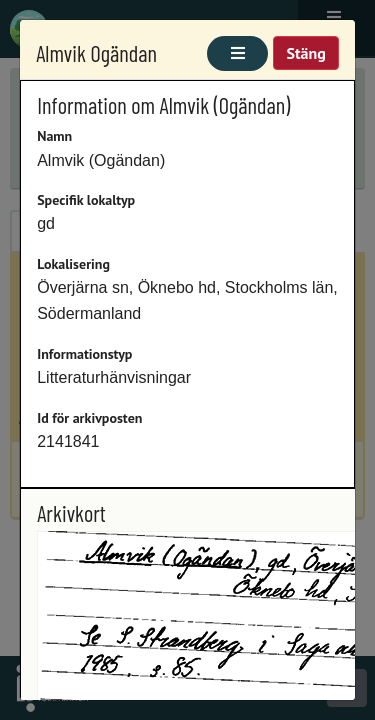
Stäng (305, 53)
